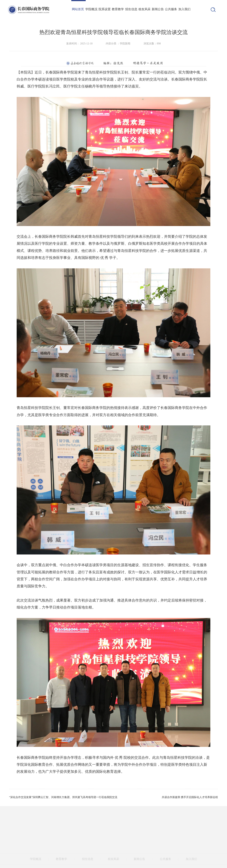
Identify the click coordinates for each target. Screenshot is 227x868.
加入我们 (184, 9)
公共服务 (171, 9)
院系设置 (105, 9)
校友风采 (145, 9)
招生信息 (131, 9)
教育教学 (118, 9)
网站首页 (78, 9)
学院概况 (91, 9)
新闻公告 (158, 9)
